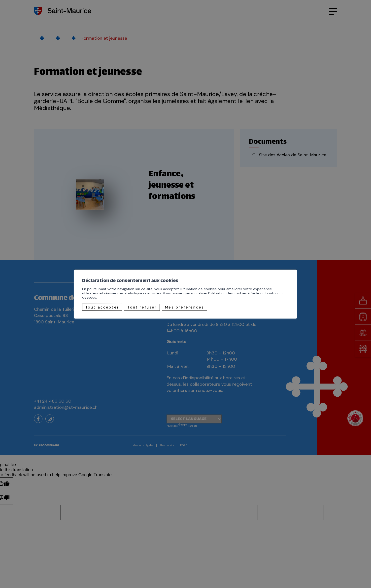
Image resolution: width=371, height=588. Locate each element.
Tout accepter (102, 307)
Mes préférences (185, 307)
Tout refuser (142, 307)
